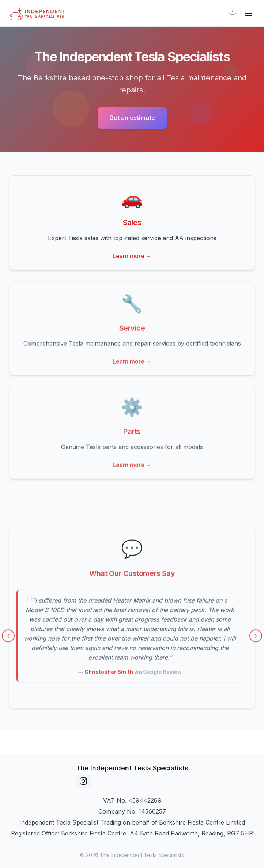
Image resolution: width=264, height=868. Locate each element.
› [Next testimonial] (256, 638)
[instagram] (83, 781)
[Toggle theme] (233, 13)
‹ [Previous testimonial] (8, 638)
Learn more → (132, 256)
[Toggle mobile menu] (249, 13)
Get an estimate (132, 118)
